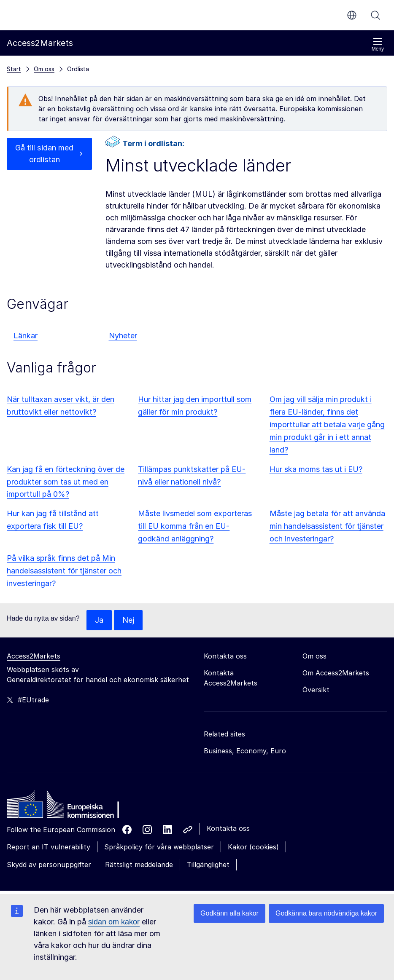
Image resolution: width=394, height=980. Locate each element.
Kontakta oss (228, 828)
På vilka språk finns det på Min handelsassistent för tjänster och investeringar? (64, 571)
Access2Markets (34, 656)
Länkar (26, 336)
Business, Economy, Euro (245, 751)
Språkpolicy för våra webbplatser (159, 847)
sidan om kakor (114, 922)
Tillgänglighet (208, 865)
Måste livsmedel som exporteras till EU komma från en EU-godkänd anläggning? (195, 526)
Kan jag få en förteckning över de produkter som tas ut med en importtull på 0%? (66, 482)
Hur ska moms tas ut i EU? (316, 469)
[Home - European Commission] (68, 806)
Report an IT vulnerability (49, 847)
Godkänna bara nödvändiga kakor (326, 913)
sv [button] (352, 15)
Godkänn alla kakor (229, 913)
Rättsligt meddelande (139, 865)
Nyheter (123, 336)
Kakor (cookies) (253, 847)
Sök (375, 15)
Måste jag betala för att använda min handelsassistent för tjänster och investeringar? (327, 526)
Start (14, 69)
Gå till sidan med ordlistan (45, 154)
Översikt (316, 690)
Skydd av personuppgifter (49, 865)
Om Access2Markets (336, 673)
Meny (378, 44)
